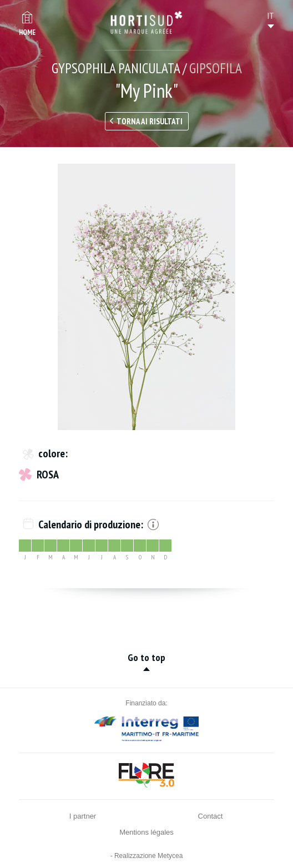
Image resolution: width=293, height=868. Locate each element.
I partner (83, 816)
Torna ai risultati (150, 121)
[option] (146, 297)
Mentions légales (146, 832)
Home (27, 32)
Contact (211, 816)
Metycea (170, 856)
